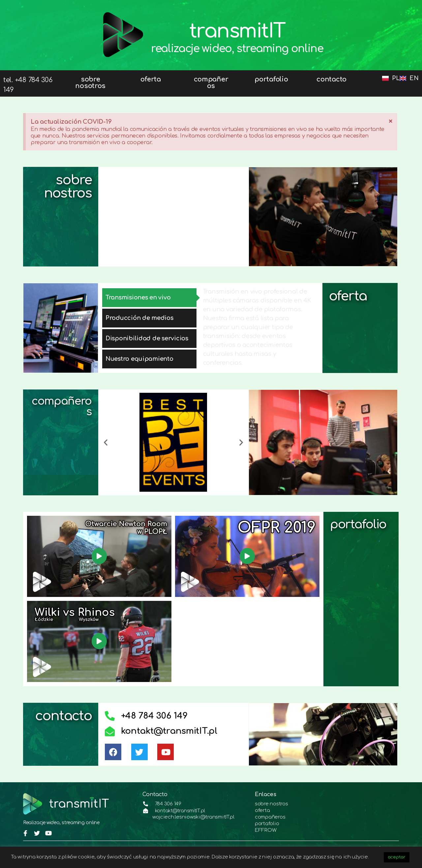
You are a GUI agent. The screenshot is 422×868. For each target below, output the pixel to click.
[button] (106, 442)
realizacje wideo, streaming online (237, 49)
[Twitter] (36, 830)
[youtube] (47, 830)
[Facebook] (25, 830)
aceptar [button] (397, 857)
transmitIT (237, 29)
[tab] (149, 298)
